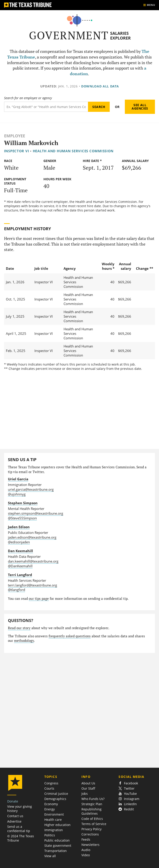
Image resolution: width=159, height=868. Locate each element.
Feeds (86, 839)
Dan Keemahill (20, 551)
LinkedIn (128, 804)
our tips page (39, 599)
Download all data (100, 86)
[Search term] (46, 107)
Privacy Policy (91, 829)
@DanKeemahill (20, 566)
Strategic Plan (92, 804)
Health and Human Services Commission (73, 151)
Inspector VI (17, 151)
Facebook (128, 783)
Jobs (85, 794)
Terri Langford (20, 575)
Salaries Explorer (120, 36)
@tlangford (17, 590)
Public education (57, 840)
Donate (13, 801)
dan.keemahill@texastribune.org (33, 561)
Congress (51, 783)
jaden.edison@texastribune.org (32, 537)
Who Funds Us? (93, 799)
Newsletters (90, 845)
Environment (54, 814)
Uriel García (18, 479)
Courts (49, 788)
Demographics (55, 799)
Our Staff (88, 788)
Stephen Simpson (23, 503)
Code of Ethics (92, 819)
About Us (88, 783)
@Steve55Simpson (22, 518)
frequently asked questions (70, 636)
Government (69, 35)
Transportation (56, 851)
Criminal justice (56, 794)
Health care (53, 820)
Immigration (54, 830)
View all (50, 856)
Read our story (19, 628)
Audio (86, 850)
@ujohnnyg (17, 494)
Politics (50, 835)
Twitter (127, 788)
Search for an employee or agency (28, 98)
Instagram (129, 799)
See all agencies (140, 107)
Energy (50, 809)
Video (86, 855)
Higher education (57, 825)
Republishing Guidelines (91, 811)
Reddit (126, 809)
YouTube (128, 794)
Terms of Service (94, 824)
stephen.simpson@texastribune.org (36, 513)
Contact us (15, 816)
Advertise (14, 821)
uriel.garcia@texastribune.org (31, 489)
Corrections (90, 834)
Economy (51, 804)
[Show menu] (149, 5)
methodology (24, 641)
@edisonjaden (19, 542)
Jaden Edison (19, 527)
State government (58, 846)
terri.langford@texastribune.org (32, 585)
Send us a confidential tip (19, 829)
